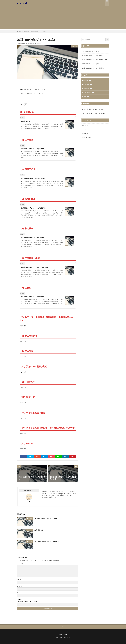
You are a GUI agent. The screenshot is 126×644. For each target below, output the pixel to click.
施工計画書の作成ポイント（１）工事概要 (35, 149)
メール (20, 586)
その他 (86, 97)
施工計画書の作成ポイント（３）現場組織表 (36, 208)
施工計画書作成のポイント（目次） (39, 31)
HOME (20, 31)
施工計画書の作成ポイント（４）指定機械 (35, 237)
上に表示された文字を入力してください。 (28, 601)
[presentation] (27, 612)
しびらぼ (68, 638)
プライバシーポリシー (88, 139)
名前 (19, 579)
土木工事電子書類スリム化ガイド (91, 51)
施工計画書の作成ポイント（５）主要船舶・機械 (37, 267)
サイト (19, 593)
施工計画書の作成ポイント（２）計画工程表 (36, 178)
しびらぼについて (87, 131)
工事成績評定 (88, 89)
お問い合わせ (85, 126)
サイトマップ (85, 135)
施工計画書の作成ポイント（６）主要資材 (35, 297)
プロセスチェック (89, 93)
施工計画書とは (26, 121)
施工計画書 (26, 31)
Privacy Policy (63, 635)
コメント (20, 563)
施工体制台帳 (88, 85)
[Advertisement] (63, 18)
